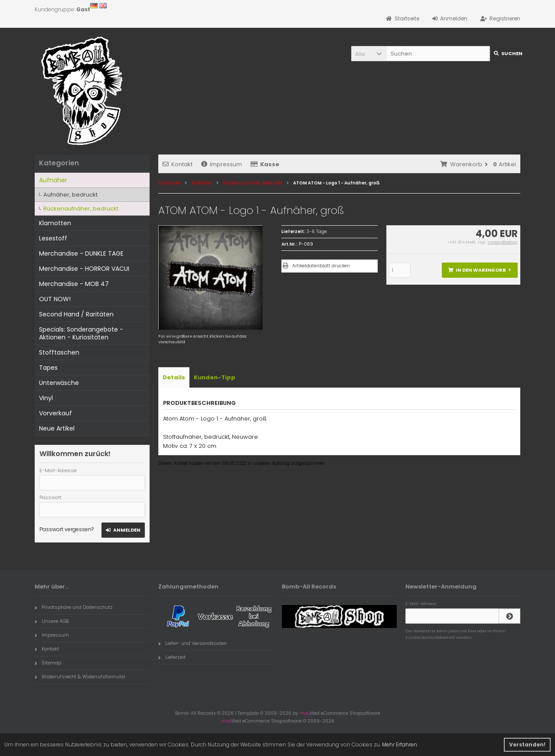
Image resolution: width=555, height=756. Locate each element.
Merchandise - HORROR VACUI (84, 269)
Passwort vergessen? (67, 529)
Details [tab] (174, 377)
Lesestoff (53, 238)
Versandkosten (503, 242)
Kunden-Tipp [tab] (215, 377)
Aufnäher (53, 180)
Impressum (222, 164)
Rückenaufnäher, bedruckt (81, 209)
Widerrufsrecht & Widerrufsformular (80, 677)
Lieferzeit (172, 657)
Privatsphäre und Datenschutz (74, 607)
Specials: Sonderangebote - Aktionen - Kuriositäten (81, 333)
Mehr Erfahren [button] (400, 744)
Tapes (48, 368)
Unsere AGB (52, 621)
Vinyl (46, 398)
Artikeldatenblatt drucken (321, 266)
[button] (369, 54)
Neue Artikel (57, 428)
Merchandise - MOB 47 (74, 284)
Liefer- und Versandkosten (193, 643)
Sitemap (48, 663)
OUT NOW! (55, 299)
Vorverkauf (55, 413)
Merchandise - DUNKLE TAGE (81, 253)
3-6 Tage (317, 232)
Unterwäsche (59, 383)
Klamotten (55, 223)
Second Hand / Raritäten (76, 314)
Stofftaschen (59, 352)
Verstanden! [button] (527, 744)
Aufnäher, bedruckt (70, 195)
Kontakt (178, 164)
